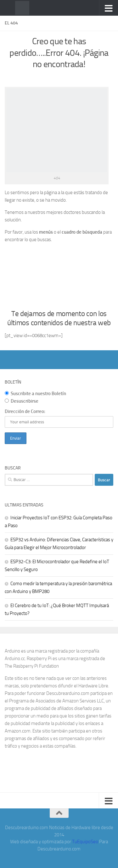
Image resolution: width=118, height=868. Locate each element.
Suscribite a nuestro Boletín (35, 394)
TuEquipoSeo (85, 842)
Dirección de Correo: (25, 411)
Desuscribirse (22, 401)
